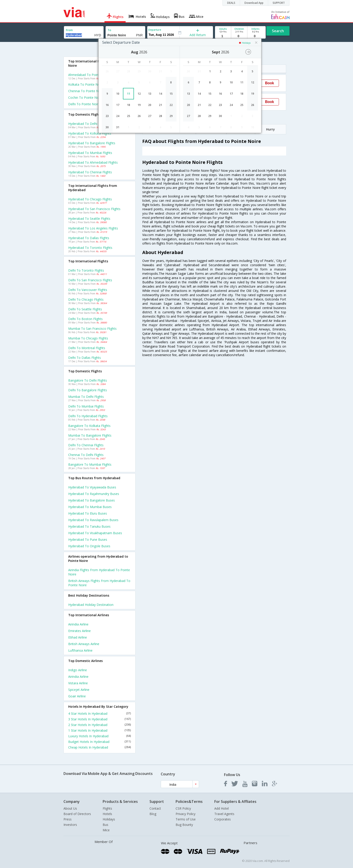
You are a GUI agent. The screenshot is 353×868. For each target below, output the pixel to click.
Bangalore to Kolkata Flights (89, 426)
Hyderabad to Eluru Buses (88, 513)
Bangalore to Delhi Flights (88, 380)
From (69, 30)
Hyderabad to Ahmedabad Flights (93, 162)
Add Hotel (222, 808)
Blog (153, 814)
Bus (105, 825)
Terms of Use (186, 819)
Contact (155, 808)
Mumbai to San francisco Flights (92, 329)
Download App (254, 3)
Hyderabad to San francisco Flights (94, 209)
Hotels (107, 814)
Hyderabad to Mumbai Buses (90, 507)
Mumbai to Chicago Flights (88, 338)
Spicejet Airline (79, 690)
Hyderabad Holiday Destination (91, 605)
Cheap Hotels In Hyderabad (100, 747)
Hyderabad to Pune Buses (88, 539)
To (109, 30)
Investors (70, 825)
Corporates (223, 819)
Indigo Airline (78, 670)
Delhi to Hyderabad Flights (88, 416)
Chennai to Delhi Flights (86, 455)
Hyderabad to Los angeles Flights (93, 228)
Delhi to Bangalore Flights (88, 390)
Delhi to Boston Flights (85, 319)
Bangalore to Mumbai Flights (90, 464)
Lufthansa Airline (80, 650)
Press (68, 819)
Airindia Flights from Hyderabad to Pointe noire (99, 572)
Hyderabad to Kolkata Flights (90, 133)
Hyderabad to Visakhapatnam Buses (95, 533)
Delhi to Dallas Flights (85, 358)
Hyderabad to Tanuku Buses (89, 526)
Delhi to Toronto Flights (86, 270)
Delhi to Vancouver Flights (88, 290)
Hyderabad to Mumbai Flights (90, 153)
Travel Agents (224, 814)
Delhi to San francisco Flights (90, 280)
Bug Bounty (184, 825)
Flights (107, 808)
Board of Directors (77, 814)
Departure (155, 30)
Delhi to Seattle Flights (85, 309)
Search (278, 31)
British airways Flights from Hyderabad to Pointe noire (99, 583)
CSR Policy (183, 808)
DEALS (231, 3)
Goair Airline (77, 696)
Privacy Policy (186, 814)
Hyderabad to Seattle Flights (89, 219)
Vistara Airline (78, 683)
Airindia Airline (78, 624)
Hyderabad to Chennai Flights (90, 172)
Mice (106, 830)
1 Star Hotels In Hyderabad (100, 730)
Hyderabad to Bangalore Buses (92, 500)
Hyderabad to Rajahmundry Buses (94, 494)
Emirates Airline (79, 631)
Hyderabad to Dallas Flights (89, 238)
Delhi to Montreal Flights (87, 348)
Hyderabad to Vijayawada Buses (92, 487)
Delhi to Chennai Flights (86, 445)
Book (269, 83)
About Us (70, 808)
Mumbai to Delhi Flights (86, 397)
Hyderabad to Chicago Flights (90, 199)
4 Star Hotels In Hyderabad (100, 713)
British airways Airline (84, 644)
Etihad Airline (78, 637)
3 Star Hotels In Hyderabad (100, 719)
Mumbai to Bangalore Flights (90, 435)
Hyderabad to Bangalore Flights (92, 143)
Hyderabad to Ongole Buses (89, 546)
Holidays (109, 819)
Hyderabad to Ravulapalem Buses (93, 520)
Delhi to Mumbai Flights (86, 406)
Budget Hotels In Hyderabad (100, 742)
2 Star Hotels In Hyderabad (100, 725)
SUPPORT (279, 3)
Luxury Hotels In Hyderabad (100, 736)
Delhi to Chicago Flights (86, 299)
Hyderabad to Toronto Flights (90, 248)
